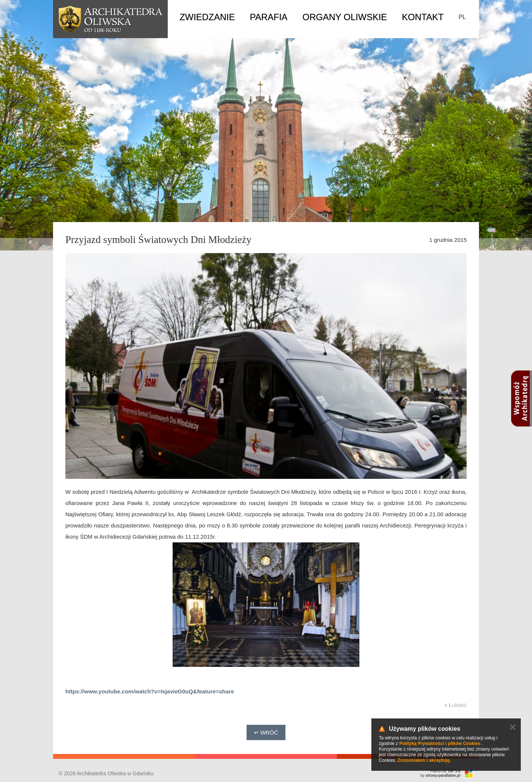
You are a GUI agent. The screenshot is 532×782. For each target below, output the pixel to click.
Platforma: (445, 771)
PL (462, 17)
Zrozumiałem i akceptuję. (424, 760)
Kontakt (423, 17)
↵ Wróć (266, 732)
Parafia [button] (269, 17)
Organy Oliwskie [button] (345, 17)
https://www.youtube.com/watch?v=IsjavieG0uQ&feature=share (150, 691)
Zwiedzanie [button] (207, 17)
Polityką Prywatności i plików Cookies (440, 743)
